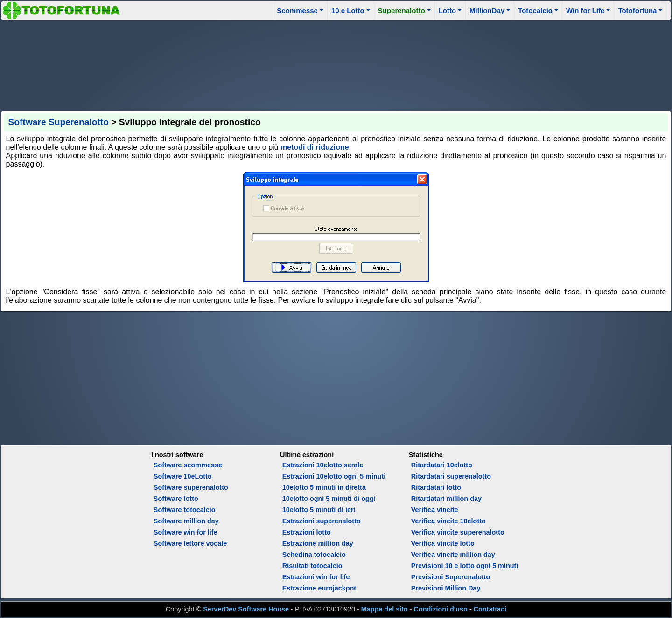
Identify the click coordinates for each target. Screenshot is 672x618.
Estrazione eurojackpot (319, 588)
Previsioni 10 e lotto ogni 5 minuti (465, 566)
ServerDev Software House (246, 609)
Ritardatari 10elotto (442, 465)
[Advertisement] (336, 64)
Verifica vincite (435, 510)
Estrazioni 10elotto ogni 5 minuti (334, 476)
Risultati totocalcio (312, 566)
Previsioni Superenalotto (451, 577)
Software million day (186, 521)
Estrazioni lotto (307, 532)
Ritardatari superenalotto (451, 476)
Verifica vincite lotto (443, 543)
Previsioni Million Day (446, 588)
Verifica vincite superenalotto (458, 532)
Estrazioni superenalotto (322, 521)
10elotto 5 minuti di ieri (319, 510)
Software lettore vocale (190, 543)
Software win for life (185, 532)
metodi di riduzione (315, 147)
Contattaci (490, 609)
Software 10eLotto (183, 476)
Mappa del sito (385, 609)
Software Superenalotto (59, 122)
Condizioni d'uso (441, 609)
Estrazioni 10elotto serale (323, 465)
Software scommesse (188, 465)
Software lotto (176, 499)
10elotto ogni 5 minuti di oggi (329, 499)
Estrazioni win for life (316, 577)
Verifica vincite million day (453, 555)
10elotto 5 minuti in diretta (324, 487)
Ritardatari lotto (436, 487)
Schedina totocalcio (314, 555)
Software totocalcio (185, 510)
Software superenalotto (191, 487)
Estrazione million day (318, 543)
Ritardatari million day (446, 499)
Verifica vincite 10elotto (448, 521)
